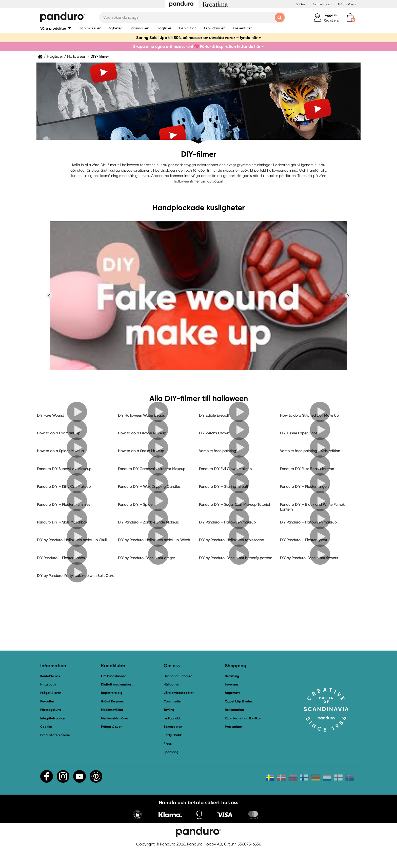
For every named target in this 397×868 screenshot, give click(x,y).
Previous (49, 295)
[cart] (350, 18)
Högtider (55, 56)
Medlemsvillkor (112, 710)
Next (348, 295)
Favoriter (47, 701)
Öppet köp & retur (239, 701)
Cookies (46, 727)
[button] (56, 28)
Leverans (232, 684)
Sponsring (171, 752)
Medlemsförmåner (115, 718)
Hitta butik (48, 684)
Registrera (331, 20)
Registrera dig (112, 693)
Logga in (330, 15)
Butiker (300, 4)
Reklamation (234, 710)
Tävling (169, 710)
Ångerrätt (232, 693)
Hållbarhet (172, 684)
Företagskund (51, 710)
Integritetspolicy (53, 718)
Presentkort (234, 727)
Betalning (232, 676)
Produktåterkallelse (55, 735)
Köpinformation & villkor (243, 718)
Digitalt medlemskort (117, 684)
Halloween (77, 56)
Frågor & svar (347, 4)
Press (168, 744)
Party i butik (173, 735)
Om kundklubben (114, 676)
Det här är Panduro (178, 676)
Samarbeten (173, 727)
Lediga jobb (172, 718)
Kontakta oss (322, 4)
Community (172, 701)
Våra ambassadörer (179, 693)
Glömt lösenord (113, 701)
